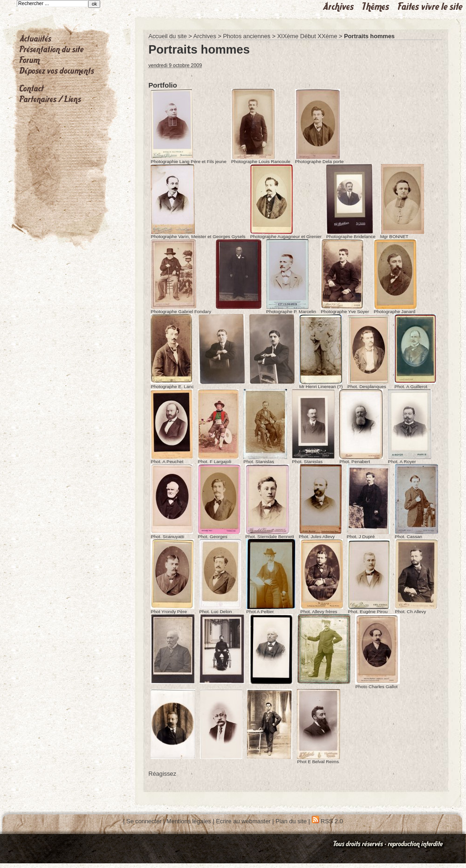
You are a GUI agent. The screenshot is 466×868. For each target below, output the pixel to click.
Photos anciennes (247, 36)
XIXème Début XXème (307, 36)
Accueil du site (168, 36)
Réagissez (162, 774)
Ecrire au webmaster (243, 821)
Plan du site (291, 821)
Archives (205, 36)
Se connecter (144, 821)
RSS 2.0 (327, 821)
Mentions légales (189, 821)
